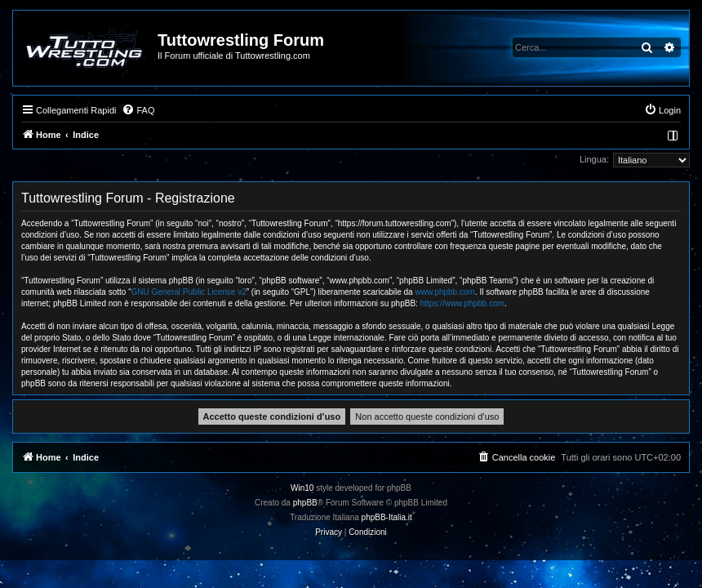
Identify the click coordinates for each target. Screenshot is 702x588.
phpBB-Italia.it (387, 517)
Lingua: (594, 159)
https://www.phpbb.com (462, 303)
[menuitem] (138, 110)
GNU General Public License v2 (189, 292)
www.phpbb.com (444, 292)
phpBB (305, 503)
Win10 (302, 488)
